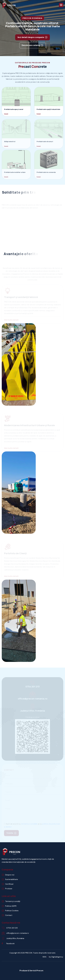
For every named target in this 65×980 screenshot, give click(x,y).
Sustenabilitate (12, 879)
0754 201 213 (12, 928)
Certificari (9, 884)
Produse (9, 889)
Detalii (6, 114)
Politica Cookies (12, 911)
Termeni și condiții (13, 901)
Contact (9, 915)
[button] (61, 5)
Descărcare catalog (31, 45)
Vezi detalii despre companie (31, 37)
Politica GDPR (11, 906)
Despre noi (10, 875)
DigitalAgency (57, 957)
